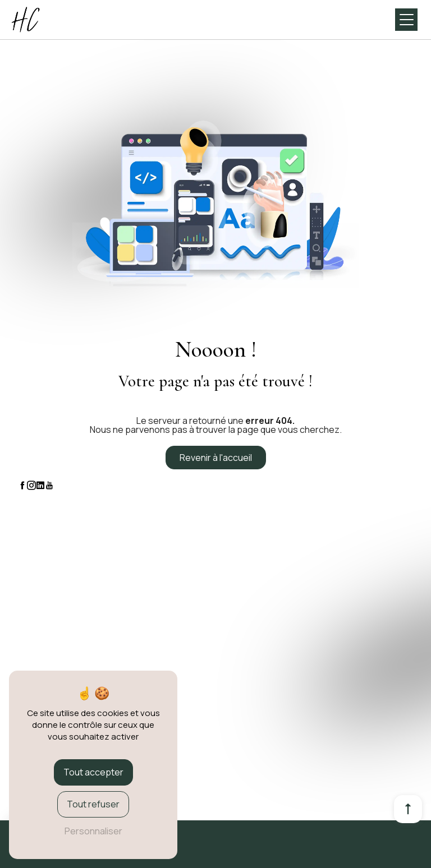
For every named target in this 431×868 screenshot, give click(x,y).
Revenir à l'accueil (216, 458)
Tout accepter (93, 772)
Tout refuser (93, 804)
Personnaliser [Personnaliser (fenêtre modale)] (93, 831)
